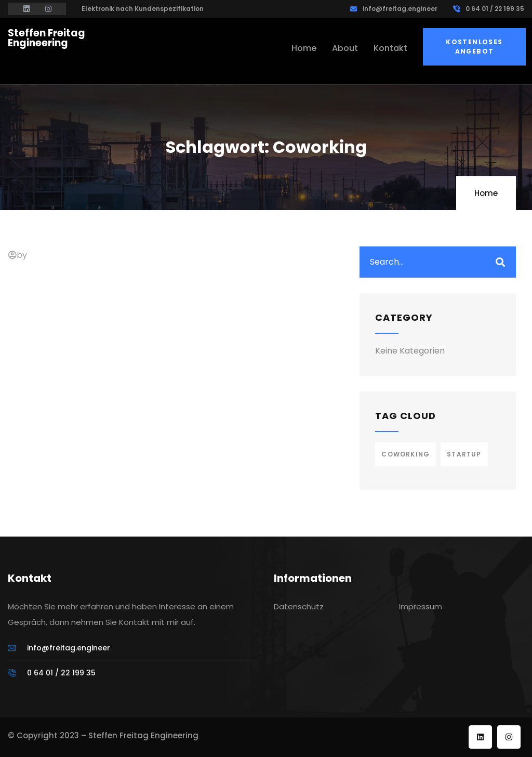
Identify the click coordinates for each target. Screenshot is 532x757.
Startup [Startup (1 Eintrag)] (464, 454)
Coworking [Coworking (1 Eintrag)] (405, 454)
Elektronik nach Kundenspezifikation (143, 9)
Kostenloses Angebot (474, 47)
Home (486, 193)
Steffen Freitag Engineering (46, 38)
